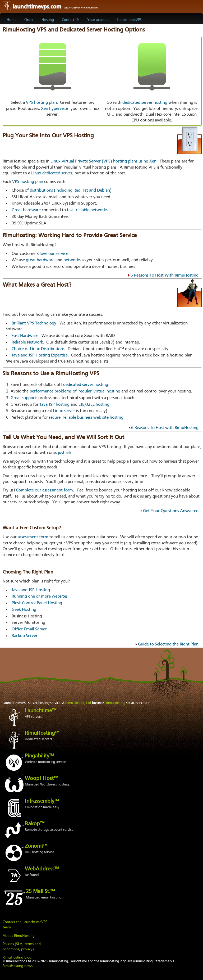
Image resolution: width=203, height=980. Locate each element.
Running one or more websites (40, 597)
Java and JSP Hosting (31, 590)
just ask (65, 453)
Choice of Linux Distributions (38, 349)
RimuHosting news (18, 966)
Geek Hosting (24, 610)
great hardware (40, 260)
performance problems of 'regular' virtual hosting (75, 391)
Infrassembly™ (42, 801)
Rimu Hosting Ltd (78, 703)
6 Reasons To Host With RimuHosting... (166, 276)
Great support (23, 398)
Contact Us (71, 20)
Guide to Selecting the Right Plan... (170, 644)
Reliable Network (27, 342)
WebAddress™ (42, 869)
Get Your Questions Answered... (172, 511)
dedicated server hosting (145, 103)
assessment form (33, 537)
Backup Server (25, 636)
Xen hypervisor (55, 109)
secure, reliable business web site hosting (86, 418)
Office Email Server (29, 629)
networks (72, 260)
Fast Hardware (25, 336)
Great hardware (26, 210)
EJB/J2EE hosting (94, 405)
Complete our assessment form (45, 490)
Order (29, 20)
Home (11, 20)
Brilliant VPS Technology (34, 323)
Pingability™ (39, 756)
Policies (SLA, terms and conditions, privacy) (22, 947)
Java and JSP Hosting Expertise (40, 355)
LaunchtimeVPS (129, 20)
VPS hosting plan (41, 103)
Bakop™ (35, 824)
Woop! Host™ (41, 779)
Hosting (48, 20)
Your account (98, 20)
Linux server (64, 411)
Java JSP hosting (55, 405)
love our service (54, 254)
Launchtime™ (41, 711)
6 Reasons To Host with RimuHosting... (166, 428)
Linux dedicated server (52, 173)
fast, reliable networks (87, 210)
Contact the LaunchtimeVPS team (25, 925)
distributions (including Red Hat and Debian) (71, 191)
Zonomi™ (36, 846)
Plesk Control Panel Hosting (37, 603)
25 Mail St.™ (40, 892)
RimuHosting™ (42, 733)
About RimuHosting (19, 936)
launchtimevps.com (51, 7)
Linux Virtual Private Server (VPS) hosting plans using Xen (103, 161)
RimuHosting (116, 703)
